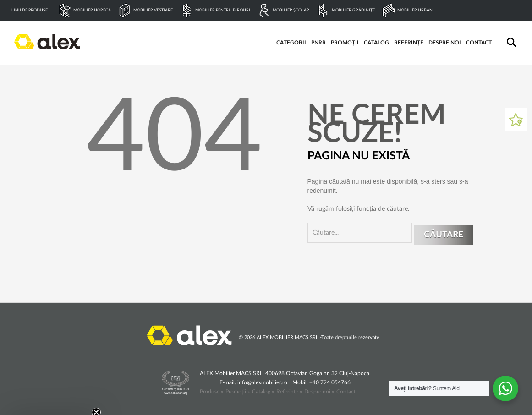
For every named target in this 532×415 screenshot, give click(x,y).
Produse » (211, 392)
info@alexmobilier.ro (262, 382)
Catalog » (263, 392)
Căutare (444, 235)
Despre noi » (319, 392)
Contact (346, 392)
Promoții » (238, 392)
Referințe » (289, 392)
